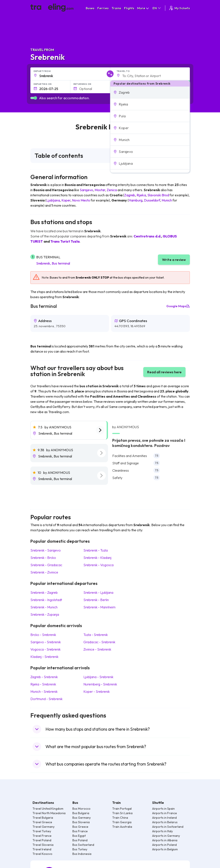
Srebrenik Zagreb (44, 592)
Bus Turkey (80, 849)
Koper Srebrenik (97, 691)
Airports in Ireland (164, 818)
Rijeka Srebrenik (43, 684)
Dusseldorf (152, 200)
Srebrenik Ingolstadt (46, 600)
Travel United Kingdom (48, 809)
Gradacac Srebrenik (99, 642)
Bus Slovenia (81, 822)
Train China (120, 818)
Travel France (42, 836)
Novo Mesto (81, 200)
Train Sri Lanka (122, 813)
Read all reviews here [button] (164, 372)
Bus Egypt (79, 836)
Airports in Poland (164, 845)
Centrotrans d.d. (147, 236)
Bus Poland (80, 840)
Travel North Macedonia (49, 813)
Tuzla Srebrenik (96, 635)
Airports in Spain (163, 809)
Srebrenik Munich (44, 607)
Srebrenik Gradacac (46, 565)
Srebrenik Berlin (96, 600)
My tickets (179, 8)
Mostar (100, 190)
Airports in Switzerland (168, 827)
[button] (150, 92)
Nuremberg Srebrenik (100, 684)
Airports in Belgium (165, 849)
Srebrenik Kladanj (97, 558)
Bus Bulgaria (81, 813)
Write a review (174, 260)
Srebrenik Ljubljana (98, 592)
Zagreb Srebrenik (44, 677)
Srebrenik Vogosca (98, 565)
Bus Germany (82, 818)
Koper (66, 200)
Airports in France (165, 813)
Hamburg (136, 200)
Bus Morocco (81, 809)
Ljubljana (53, 200)
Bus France (80, 831)
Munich (167, 200)
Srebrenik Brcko (43, 558)
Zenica (112, 190)
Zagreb (130, 195)
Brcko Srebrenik (43, 635)
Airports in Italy (162, 831)
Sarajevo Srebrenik (46, 642)
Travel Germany (44, 827)
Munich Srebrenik (44, 691)
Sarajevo (86, 190)
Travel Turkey (42, 831)
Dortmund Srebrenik (46, 699)
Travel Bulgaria (43, 818)
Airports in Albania (165, 840)
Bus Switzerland (83, 845)
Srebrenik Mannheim (99, 607)
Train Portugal (122, 809)
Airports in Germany (166, 836)
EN (157, 8)
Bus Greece (80, 827)
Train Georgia (122, 822)
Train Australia (122, 827)
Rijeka (141, 195)
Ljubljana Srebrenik (98, 677)
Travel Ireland (42, 849)
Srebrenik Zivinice (44, 572)
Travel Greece (42, 822)
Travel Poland (42, 840)
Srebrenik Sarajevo (46, 550)
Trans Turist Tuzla (65, 241)
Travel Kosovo (42, 854)
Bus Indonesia (82, 854)
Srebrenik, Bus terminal (53, 263)
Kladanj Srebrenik (44, 657)
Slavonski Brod (158, 195)
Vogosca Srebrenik (45, 649)
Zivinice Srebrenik (97, 649)
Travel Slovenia (43, 845)
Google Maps (178, 306)
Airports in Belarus (165, 822)
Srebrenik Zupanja (45, 614)
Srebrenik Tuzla (96, 550)
